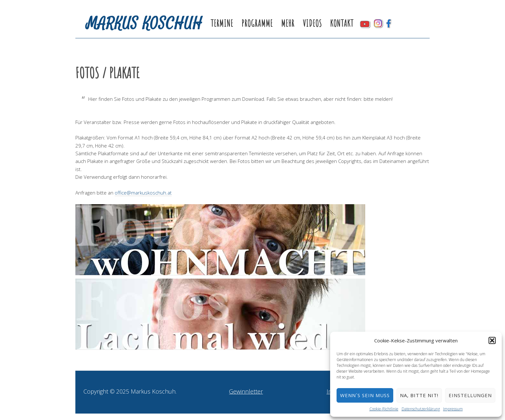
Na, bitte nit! (419, 395)
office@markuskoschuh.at (143, 193)
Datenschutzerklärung (421, 409)
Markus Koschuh (144, 24)
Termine (222, 23)
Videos (312, 23)
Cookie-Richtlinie (384, 409)
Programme (257, 23)
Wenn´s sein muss (365, 395)
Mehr (288, 23)
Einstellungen (470, 395)
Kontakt (342, 23)
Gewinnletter (246, 391)
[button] (492, 340)
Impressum (453, 409)
